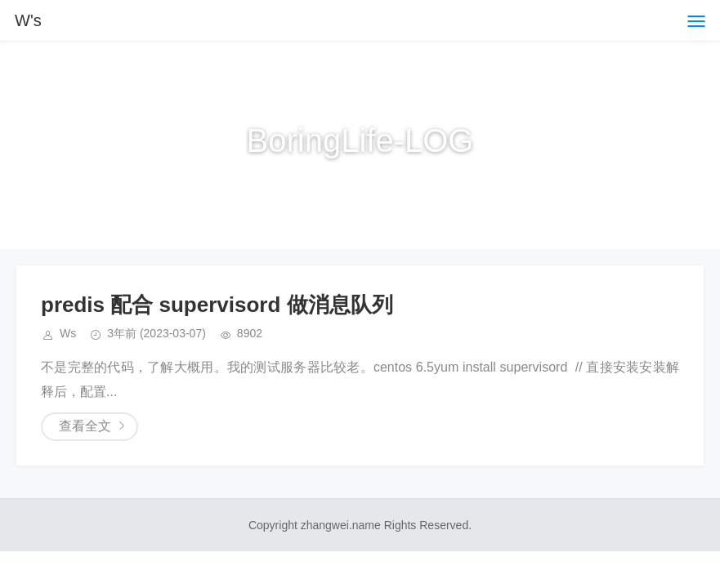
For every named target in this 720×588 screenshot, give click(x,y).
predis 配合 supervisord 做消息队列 (217, 305)
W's (28, 20)
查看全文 (85, 426)
